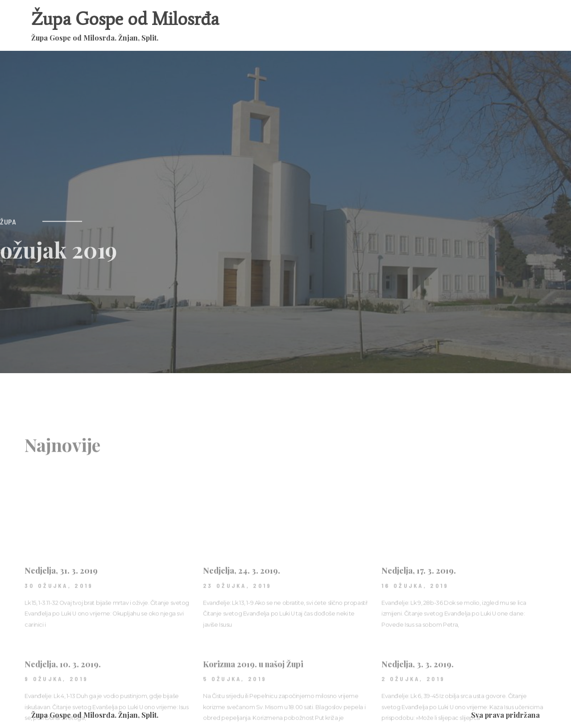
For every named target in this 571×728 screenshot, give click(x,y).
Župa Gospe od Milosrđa (125, 19)
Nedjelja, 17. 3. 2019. (419, 612)
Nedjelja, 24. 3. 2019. (242, 612)
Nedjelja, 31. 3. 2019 (61, 612)
